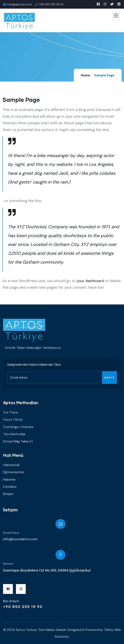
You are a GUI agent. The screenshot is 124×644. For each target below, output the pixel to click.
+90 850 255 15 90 (23, 606)
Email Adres (11, 533)
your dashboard (90, 281)
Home (85, 75)
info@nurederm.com (20, 539)
